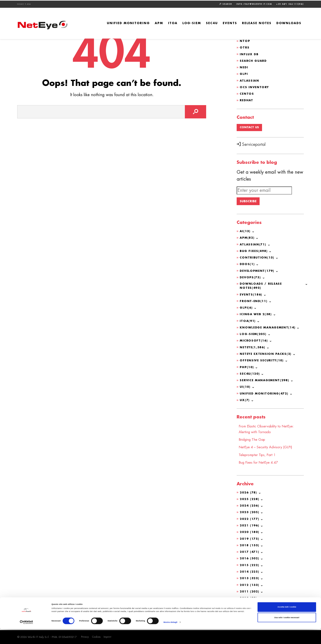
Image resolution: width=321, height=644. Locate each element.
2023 (250, 513)
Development (258, 273)
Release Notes (257, 23)
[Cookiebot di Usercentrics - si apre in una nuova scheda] (27, 637)
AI (245, 234)
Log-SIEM (192, 23)
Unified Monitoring (128, 23)
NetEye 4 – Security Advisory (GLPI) (268, 448)
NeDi (244, 67)
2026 (249, 493)
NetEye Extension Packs (267, 356)
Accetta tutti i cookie (287, 622)
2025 (250, 500)
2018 (250, 546)
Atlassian (250, 80)
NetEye (253, 349)
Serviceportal (251, 144)
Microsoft (254, 343)
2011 (250, 591)
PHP (247, 369)
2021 (250, 526)
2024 (250, 506)
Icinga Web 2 (257, 316)
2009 (249, 605)
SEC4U (212, 23)
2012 (250, 585)
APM (159, 23)
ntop (245, 41)
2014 (250, 572)
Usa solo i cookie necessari (287, 632)
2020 (250, 533)
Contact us (250, 127)
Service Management (266, 382)
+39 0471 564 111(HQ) (290, 4)
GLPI (244, 73)
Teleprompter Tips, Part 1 (259, 456)
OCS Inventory (255, 87)
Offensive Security (263, 362)
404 (29, 4)
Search (226, 3)
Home (21, 4)
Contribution (258, 260)
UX (245, 401)
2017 (250, 552)
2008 (248, 611)
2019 (250, 539)
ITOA (173, 23)
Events (230, 23)
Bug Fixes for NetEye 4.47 (260, 463)
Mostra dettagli (170, 637)
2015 (250, 565)
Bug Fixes (254, 253)
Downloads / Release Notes (262, 288)
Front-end (254, 303)
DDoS (248, 266)
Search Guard (254, 60)
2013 (250, 578)
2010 (249, 598)
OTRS (245, 47)
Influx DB (250, 54)
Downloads (289, 23)
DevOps (251, 279)
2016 (250, 559)
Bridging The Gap (253, 441)
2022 (250, 519)
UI (245, 388)
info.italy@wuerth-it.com (254, 4)
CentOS (247, 93)
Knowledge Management (269, 329)
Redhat (247, 100)
